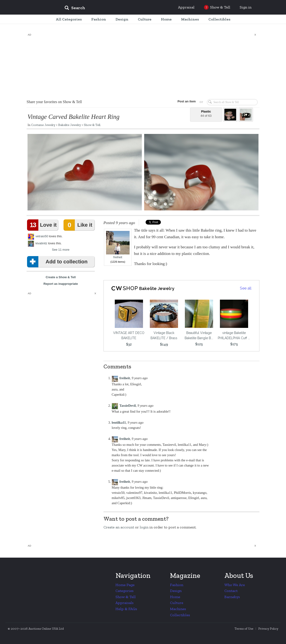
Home (175, 597)
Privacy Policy (268, 629)
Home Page (125, 585)
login (144, 527)
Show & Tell (92, 125)
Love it (43, 225)
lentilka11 (119, 423)
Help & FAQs (126, 609)
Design (176, 591)
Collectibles (180, 615)
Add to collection (58, 262)
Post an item (186, 101)
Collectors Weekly (32, 8)
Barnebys (232, 597)
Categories (125, 591)
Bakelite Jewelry (70, 125)
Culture (177, 603)
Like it (79, 225)
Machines (178, 609)
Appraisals (125, 603)
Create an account (119, 527)
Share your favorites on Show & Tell (54, 102)
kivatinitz (41, 243)
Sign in (246, 7)
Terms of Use (244, 629)
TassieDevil (128, 406)
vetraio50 (42, 236)
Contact (231, 591)
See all (246, 288)
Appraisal (186, 7)
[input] (109, 8)
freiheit (118, 245)
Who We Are (235, 585)
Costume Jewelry (43, 125)
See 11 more (61, 250)
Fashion (177, 585)
